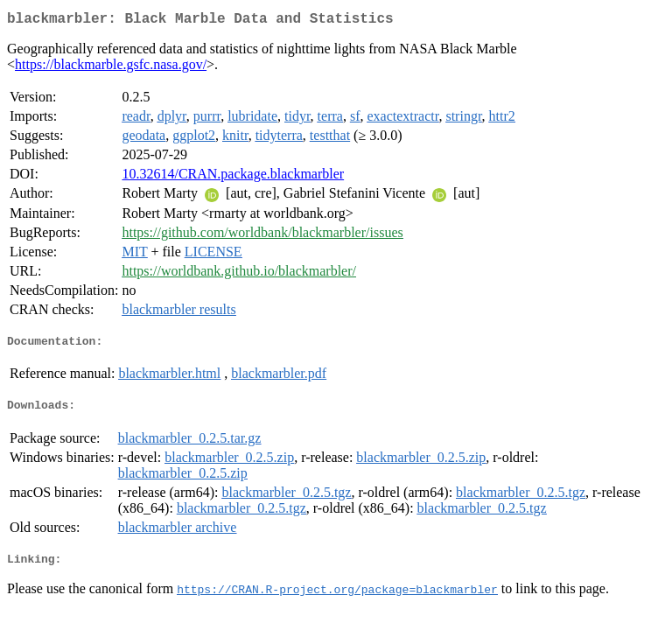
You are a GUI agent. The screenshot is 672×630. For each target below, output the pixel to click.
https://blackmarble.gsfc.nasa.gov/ (111, 68)
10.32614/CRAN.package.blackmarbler (233, 177)
